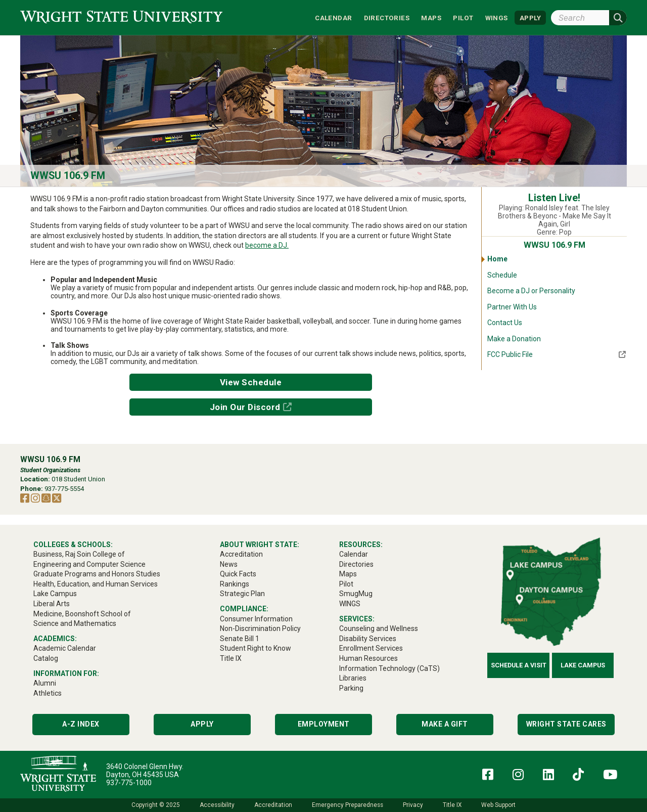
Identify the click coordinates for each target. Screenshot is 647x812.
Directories (387, 17)
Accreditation (273, 805)
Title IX (452, 805)
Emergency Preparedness (348, 805)
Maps (431, 17)
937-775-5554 (64, 489)
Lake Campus (583, 665)
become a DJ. (267, 245)
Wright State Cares (566, 724)
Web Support (498, 805)
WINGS (497, 17)
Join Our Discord (245, 407)
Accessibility (217, 805)
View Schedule (251, 382)
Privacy (413, 805)
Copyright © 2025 (156, 805)
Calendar (333, 17)
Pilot (463, 17)
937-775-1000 (129, 783)
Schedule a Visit (519, 665)
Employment (324, 724)
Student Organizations (50, 470)
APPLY (530, 17)
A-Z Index (81, 724)
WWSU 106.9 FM (68, 176)
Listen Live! (554, 198)
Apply (202, 724)
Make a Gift (445, 724)
